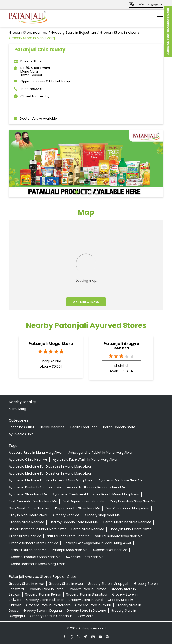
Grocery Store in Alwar (66, 584)
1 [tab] (76, 191)
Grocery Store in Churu (93, 605)
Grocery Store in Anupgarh (109, 584)
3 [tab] (89, 191)
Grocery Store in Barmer (87, 589)
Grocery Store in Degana (43, 611)
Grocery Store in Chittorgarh (48, 605)
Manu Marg (17, 409)
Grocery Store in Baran (46, 589)
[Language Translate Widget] (150, 4)
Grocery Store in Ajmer (26, 584)
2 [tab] (83, 191)
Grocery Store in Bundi (86, 600)
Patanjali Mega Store (51, 344)
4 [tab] (96, 191)
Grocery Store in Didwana (86, 611)
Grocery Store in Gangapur (51, 616)
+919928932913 (32, 89)
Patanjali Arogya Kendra (121, 346)
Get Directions (86, 302)
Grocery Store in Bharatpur (87, 594)
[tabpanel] (86, 163)
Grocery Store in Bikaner (45, 600)
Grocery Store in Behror (43, 594)
